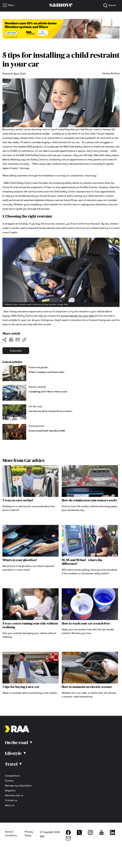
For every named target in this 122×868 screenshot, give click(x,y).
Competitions (12, 777)
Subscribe (17, 351)
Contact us (11, 802)
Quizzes (9, 782)
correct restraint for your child (77, 316)
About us (10, 806)
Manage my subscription (18, 787)
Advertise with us (14, 797)
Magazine (10, 792)
